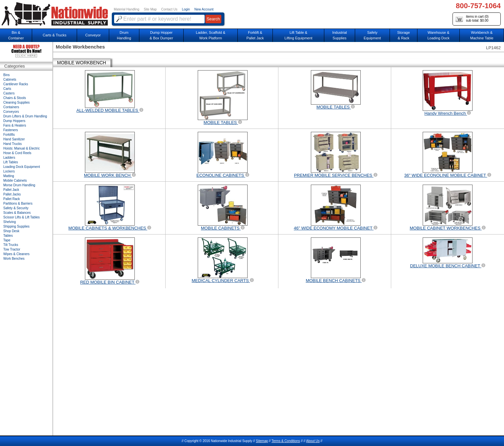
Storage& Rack (403, 35)
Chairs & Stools (15, 98)
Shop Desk (11, 231)
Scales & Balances (17, 213)
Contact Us (169, 9)
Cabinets (10, 80)
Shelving (10, 222)
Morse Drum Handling (19, 185)
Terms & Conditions (286, 441)
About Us (313, 441)
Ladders (9, 158)
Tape (7, 240)
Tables (8, 236)
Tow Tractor (12, 249)
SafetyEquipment (372, 35)
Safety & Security (16, 208)
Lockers (9, 171)
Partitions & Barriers (18, 203)
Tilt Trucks (11, 245)
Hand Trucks (12, 144)
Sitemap (262, 441)
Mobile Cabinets (15, 181)
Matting (9, 176)
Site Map (150, 9)
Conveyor (93, 35)
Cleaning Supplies (17, 102)
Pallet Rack (12, 199)
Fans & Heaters (15, 125)
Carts (7, 89)
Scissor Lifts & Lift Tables (21, 217)
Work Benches (14, 259)
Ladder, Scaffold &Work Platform (211, 35)
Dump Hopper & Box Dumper (161, 35)
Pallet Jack (11, 190)
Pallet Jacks (12, 194)
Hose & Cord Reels (17, 153)
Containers (11, 107)
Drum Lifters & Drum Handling (25, 116)
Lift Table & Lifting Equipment (299, 35)
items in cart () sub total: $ (472, 19)
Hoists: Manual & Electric (21, 148)
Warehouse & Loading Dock (439, 35)
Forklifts (9, 135)
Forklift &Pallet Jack (255, 35)
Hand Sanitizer (14, 139)
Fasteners (10, 130)
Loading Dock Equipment (22, 167)
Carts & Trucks (54, 35)
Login (186, 9)
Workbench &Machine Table (482, 35)
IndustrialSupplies (340, 35)
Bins (6, 75)
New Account (204, 9)
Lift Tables (11, 162)
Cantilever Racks (16, 84)
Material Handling (127, 9)
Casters (9, 93)
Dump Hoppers (14, 121)
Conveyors (11, 112)
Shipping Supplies (16, 226)
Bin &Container (16, 35)
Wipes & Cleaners (16, 254)
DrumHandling (124, 35)
